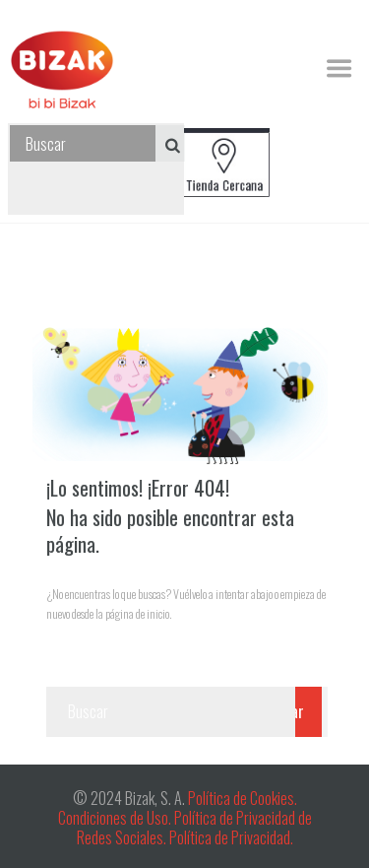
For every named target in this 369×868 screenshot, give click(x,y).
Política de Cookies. (241, 798)
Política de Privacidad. (231, 837)
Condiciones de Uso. (116, 818)
